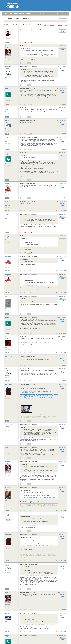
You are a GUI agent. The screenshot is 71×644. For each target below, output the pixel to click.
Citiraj (62, 32)
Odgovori (62, 30)
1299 (20, 24)
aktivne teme (43, 14)
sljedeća (45, 24)
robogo (7, 89)
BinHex (7, 121)
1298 (17, 24)
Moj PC (7, 42)
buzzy (7, 448)
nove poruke (56, 14)
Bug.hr (6, 14)
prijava (31, 14)
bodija (7, 296)
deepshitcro (8, 337)
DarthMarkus (8, 384)
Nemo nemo (8, 184)
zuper (7, 28)
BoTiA (7, 202)
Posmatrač (8, 67)
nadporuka (63, 63)
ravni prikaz (53, 26)
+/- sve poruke (45, 26)
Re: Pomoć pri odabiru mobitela (28, 46)
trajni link (64, 42)
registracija (36, 14)
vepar (7, 108)
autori (61, 14)
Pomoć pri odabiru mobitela (27, 28)
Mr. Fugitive (8, 488)
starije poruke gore (63, 26)
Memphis (7, 46)
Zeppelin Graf (9, 356)
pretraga (65, 14)
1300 (24, 24)
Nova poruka (63, 18)
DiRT (6, 369)
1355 (35, 24)
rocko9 (7, 613)
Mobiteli (16, 14)
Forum (11, 14)
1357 (41, 24)
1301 (27, 24)
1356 (38, 24)
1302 (30, 24)
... (15, 24)
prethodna (6, 24)
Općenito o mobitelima (25, 14)
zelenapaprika (9, 236)
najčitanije (49, 14)
